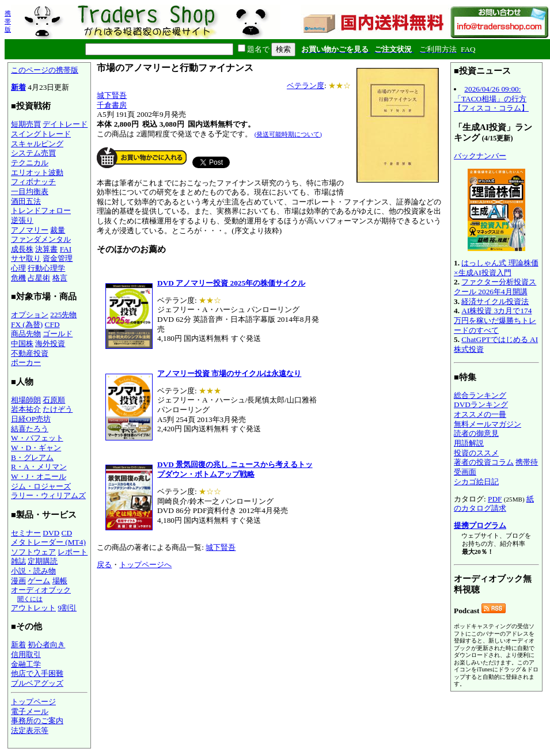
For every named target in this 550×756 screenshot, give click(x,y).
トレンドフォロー (41, 210)
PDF (495, 499)
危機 (18, 278)
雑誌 (18, 561)
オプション (30, 315)
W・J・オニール (39, 476)
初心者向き (46, 645)
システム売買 (33, 153)
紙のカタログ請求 (494, 504)
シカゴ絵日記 (476, 482)
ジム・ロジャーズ (41, 486)
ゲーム (39, 581)
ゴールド (58, 334)
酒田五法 (26, 201)
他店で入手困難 (37, 673)
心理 (18, 268)
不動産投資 (30, 353)
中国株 (22, 343)
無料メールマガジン (488, 424)
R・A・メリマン (39, 467)
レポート (73, 552)
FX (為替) (27, 324)
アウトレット (33, 608)
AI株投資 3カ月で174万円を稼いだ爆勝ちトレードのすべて (495, 320)
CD (67, 533)
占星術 (39, 278)
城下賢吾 (112, 95)
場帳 (60, 581)
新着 (18, 87)
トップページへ (145, 565)
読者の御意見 (476, 433)
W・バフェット (37, 438)
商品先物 (26, 334)
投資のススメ (476, 453)
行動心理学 (46, 268)
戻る (104, 565)
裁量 (58, 230)
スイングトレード (41, 134)
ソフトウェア (33, 552)
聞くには (30, 599)
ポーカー (26, 362)
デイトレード (65, 124)
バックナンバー (480, 156)
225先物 (63, 315)
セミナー (26, 533)
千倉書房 (112, 105)
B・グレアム (32, 457)
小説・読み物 (33, 571)
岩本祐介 (26, 409)
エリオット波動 (37, 172)
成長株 (22, 249)
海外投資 (50, 343)
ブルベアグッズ (37, 683)
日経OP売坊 (31, 419)
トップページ (33, 702)
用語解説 (469, 443)
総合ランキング (480, 395)
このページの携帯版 (45, 70)
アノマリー (30, 230)
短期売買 (26, 124)
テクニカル (30, 163)
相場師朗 (26, 400)
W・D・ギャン (36, 448)
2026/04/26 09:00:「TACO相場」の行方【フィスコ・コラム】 (491, 98)
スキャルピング (37, 144)
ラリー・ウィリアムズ (48, 495)
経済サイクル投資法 (495, 301)
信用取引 (26, 654)
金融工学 (26, 664)
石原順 (54, 400)
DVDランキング (481, 404)
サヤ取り (26, 258)
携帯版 (8, 21)
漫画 (18, 581)
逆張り (22, 220)
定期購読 (43, 561)
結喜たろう (30, 429)
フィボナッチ (33, 182)
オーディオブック (41, 590)
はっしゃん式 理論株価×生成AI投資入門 (496, 268)
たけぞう (58, 409)
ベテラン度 (306, 86)
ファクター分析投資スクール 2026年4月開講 (495, 287)
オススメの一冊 (480, 414)
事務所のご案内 (37, 721)
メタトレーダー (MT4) (48, 542)
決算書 (46, 249)
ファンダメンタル (41, 239)
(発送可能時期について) (288, 134)
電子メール (30, 711)
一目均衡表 (30, 191)
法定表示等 (30, 730)
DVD (51, 533)
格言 (60, 278)
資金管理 (58, 258)
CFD (52, 324)
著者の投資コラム (484, 462)
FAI (66, 249)
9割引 (67, 608)
